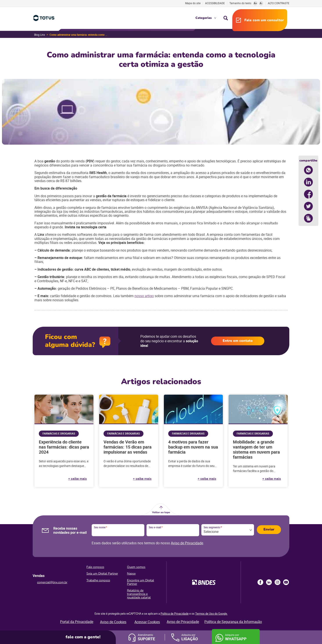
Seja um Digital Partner (102, 574)
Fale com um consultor (264, 20)
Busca (226, 18)
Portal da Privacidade (77, 622)
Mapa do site (193, 3)
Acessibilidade (215, 3)
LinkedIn (269, 582)
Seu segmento (213, 527)
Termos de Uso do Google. (211, 614)
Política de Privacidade (175, 614)
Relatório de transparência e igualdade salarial (139, 594)
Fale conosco (95, 567)
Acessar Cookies (147, 622)
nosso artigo (144, 296)
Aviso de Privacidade (187, 543)
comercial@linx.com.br (52, 582)
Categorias (204, 18)
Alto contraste (279, 3)
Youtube (286, 582)
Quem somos (136, 567)
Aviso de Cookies (113, 622)
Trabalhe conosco (98, 580)
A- (261, 3)
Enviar (269, 529)
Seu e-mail (156, 527)
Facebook (260, 582)
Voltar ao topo (161, 512)
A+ (255, 3)
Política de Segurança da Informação (233, 622)
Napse (131, 574)
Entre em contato (238, 341)
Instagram (277, 582)
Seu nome (100, 527)
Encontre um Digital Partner (140, 582)
